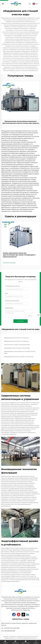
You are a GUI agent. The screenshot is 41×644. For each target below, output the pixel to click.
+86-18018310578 (10, 631)
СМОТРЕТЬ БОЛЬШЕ (9, 263)
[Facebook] (14, 615)
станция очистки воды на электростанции (17, 345)
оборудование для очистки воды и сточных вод (19, 357)
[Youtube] (19, 615)
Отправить (21, 321)
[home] (16, 4)
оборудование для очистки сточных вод (16, 338)
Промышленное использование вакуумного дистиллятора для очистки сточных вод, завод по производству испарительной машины (21, 122)
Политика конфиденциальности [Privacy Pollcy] (27, 638)
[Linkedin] (28, 614)
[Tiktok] (23, 615)
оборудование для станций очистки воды (17, 348)
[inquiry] (39, 315)
